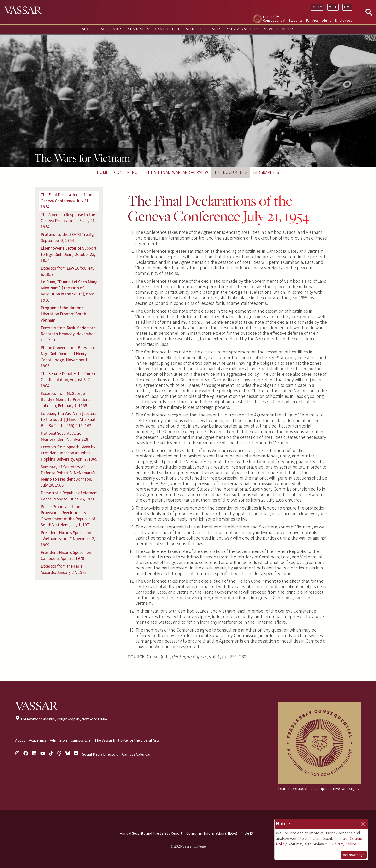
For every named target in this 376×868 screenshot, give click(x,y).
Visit (333, 7)
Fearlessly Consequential (274, 19)
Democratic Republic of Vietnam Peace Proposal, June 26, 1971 (69, 496)
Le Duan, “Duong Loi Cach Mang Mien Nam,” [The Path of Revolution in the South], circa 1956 (69, 291)
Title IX (247, 833)
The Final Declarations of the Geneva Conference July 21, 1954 (66, 201)
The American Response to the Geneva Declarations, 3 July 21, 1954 (68, 221)
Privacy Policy (344, 844)
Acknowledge (354, 855)
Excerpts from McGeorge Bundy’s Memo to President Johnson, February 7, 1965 (65, 400)
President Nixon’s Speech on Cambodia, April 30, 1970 (66, 556)
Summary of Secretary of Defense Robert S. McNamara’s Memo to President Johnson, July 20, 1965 (68, 476)
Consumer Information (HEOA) (212, 833)
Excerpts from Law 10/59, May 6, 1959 (68, 271)
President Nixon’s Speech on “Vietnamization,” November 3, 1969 (68, 539)
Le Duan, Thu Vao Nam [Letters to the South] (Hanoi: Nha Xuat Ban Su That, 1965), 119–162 (69, 420)
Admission (138, 29)
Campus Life (167, 29)
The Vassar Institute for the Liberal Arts (127, 740)
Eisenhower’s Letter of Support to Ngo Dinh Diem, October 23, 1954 (69, 254)
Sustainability (243, 29)
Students (296, 21)
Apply (317, 7)
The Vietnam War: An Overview (177, 173)
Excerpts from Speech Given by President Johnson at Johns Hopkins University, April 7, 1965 (69, 453)
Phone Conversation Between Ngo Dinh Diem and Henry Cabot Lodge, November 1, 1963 (67, 357)
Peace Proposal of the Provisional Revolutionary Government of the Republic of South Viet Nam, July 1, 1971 (68, 516)
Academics (112, 29)
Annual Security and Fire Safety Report (151, 833)
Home (103, 173)
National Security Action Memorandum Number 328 (64, 437)
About (88, 29)
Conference (127, 173)
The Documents (231, 173)
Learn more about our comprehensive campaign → (319, 789)
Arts (217, 29)
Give (347, 7)
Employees (344, 21)
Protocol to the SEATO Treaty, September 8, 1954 (68, 238)
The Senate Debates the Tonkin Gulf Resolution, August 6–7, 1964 (69, 380)
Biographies (266, 173)
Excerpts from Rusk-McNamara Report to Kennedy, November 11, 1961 (68, 334)
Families (313, 21)
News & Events (279, 29)
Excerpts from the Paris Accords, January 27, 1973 (64, 569)
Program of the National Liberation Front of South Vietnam (63, 314)
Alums (327, 21)
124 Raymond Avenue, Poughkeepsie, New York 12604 (61, 719)
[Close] (363, 824)
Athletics (196, 29)
